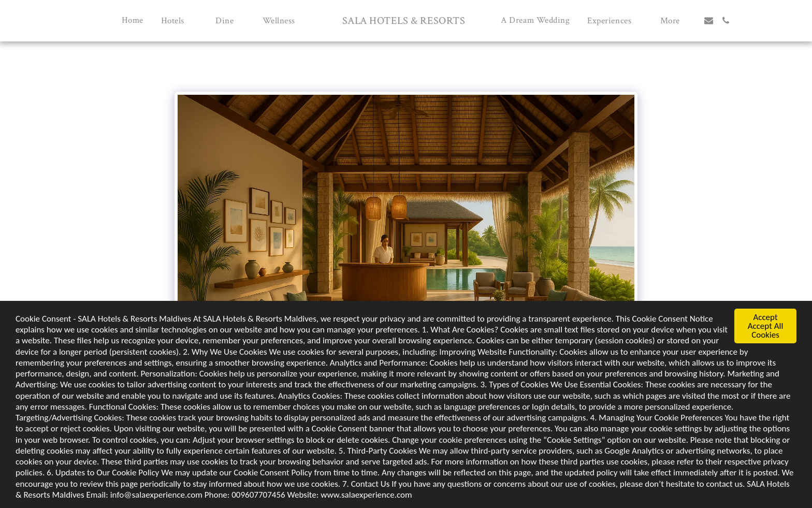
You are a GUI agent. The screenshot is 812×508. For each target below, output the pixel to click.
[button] (179, 20)
